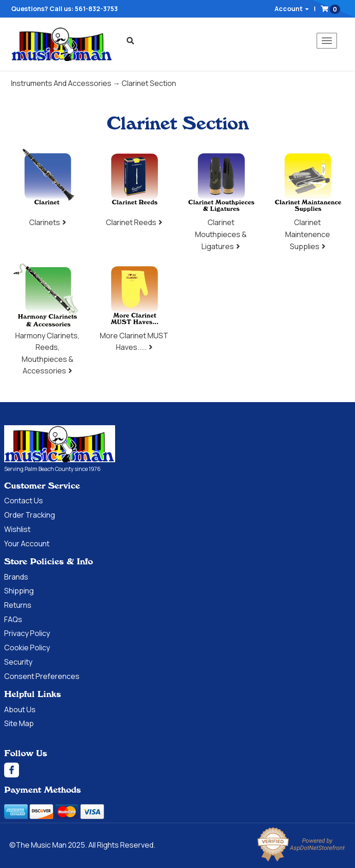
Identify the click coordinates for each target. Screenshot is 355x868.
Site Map (19, 723)
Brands (16, 577)
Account (292, 9)
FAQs (13, 619)
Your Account (27, 544)
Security (18, 662)
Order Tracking (30, 515)
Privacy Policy (27, 633)
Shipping (19, 591)
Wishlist (17, 529)
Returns (18, 605)
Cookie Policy (27, 648)
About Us (20, 709)
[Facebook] (177, 770)
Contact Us (24, 501)
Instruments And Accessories (61, 83)
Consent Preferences (42, 676)
